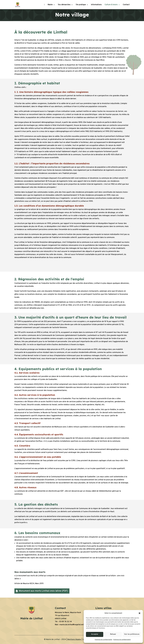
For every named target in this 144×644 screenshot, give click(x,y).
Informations (96, 5)
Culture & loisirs (111, 5)
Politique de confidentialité (103, 640)
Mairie (50, 5)
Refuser (113, 634)
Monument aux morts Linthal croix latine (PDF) (43, 591)
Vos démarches (64, 5)
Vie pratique (81, 5)
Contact (126, 5)
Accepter (95, 634)
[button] (139, 613)
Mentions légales (74, 640)
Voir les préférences (132, 634)
